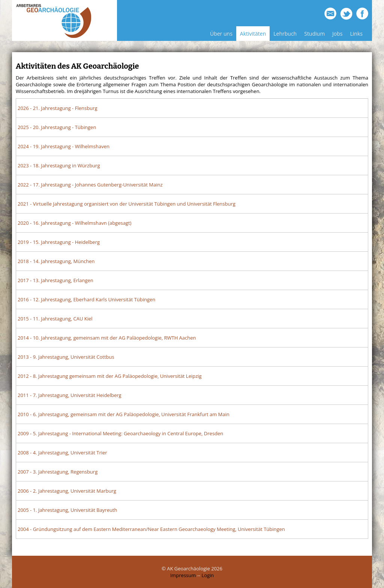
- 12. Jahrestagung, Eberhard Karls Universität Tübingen (86, 299)
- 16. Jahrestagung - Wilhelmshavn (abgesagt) (74, 223)
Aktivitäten (253, 34)
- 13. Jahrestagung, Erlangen (55, 280)
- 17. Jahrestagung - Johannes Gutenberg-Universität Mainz (90, 185)
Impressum (183, 575)
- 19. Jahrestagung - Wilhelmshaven (64, 146)
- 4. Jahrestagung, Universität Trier (62, 453)
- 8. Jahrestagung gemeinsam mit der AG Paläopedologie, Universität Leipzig (110, 376)
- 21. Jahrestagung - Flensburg (57, 108)
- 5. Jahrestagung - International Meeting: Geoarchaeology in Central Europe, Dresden (120, 433)
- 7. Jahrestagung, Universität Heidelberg (70, 395)
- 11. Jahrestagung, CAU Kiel (55, 319)
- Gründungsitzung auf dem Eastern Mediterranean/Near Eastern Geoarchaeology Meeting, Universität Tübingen (151, 529)
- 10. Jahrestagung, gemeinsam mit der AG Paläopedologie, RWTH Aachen (107, 338)
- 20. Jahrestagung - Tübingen (57, 127)
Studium (314, 34)
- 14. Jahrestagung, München (56, 261)
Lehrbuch (285, 34)
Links (356, 34)
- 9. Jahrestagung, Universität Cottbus (66, 357)
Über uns (221, 34)
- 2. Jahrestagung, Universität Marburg (67, 491)
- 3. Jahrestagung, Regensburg (58, 472)
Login (208, 575)
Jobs (337, 34)
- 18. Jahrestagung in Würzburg (59, 165)
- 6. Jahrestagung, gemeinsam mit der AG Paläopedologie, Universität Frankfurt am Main (124, 414)
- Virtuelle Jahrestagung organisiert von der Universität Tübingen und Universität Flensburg (127, 204)
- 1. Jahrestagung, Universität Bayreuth (67, 510)
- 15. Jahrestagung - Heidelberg (59, 242)
